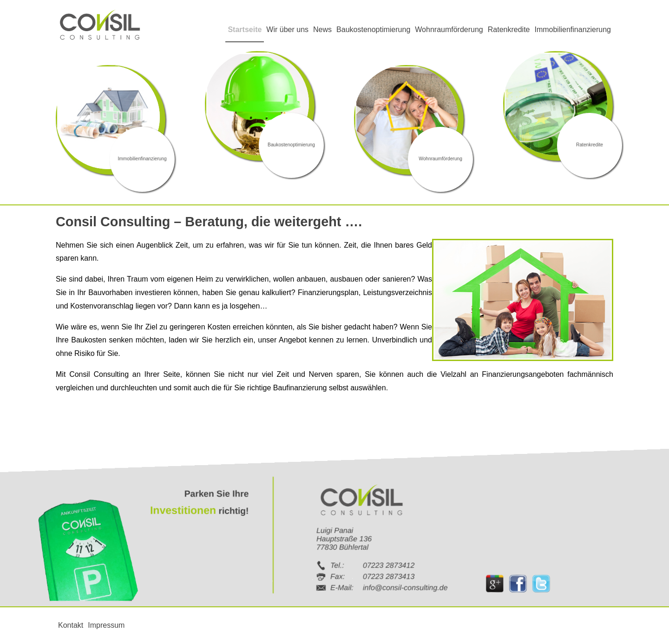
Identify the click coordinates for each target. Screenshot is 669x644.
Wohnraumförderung (449, 30)
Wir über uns (287, 30)
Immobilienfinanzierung (573, 30)
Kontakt (71, 625)
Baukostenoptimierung (373, 30)
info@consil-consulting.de (405, 587)
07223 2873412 (389, 565)
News (322, 30)
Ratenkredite (509, 30)
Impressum (106, 625)
